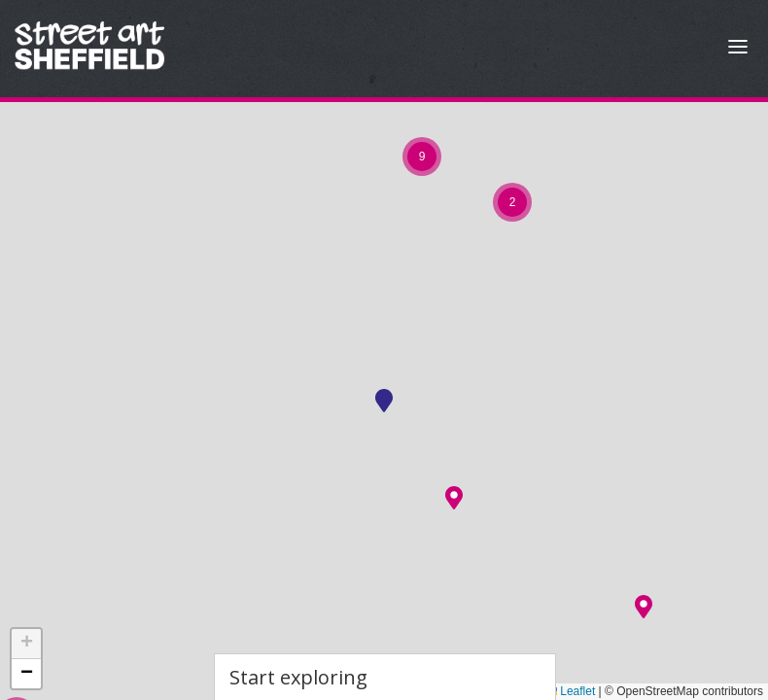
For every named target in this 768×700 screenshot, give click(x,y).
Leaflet (570, 691)
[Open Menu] (738, 49)
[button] (454, 498)
